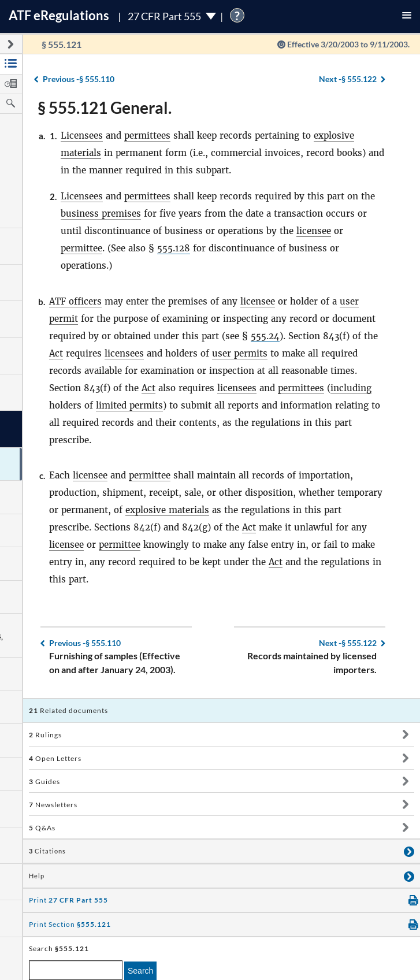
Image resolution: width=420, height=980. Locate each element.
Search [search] (140, 971)
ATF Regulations (59, 15)
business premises (101, 214)
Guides (44, 782)
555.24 (265, 336)
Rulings (45, 735)
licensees (124, 353)
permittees (147, 136)
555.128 (174, 248)
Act (56, 353)
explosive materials (167, 510)
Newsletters (53, 805)
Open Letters (55, 758)
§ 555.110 (79, 79)
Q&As (42, 828)
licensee (314, 231)
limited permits (129, 405)
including (351, 388)
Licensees (82, 136)
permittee (81, 248)
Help (37, 876)
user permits (240, 353)
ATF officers (75, 301)
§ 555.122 (348, 79)
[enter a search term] (76, 970)
